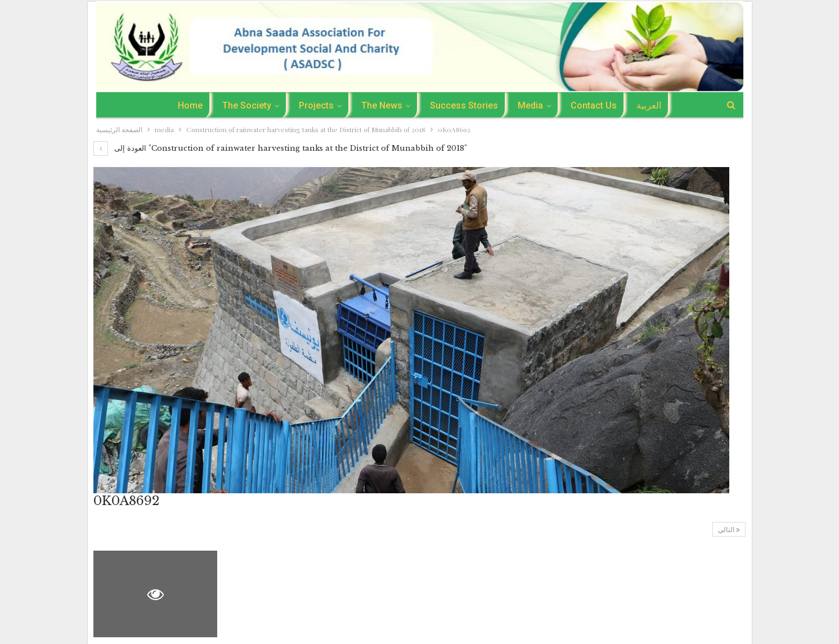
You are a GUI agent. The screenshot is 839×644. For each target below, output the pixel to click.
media (530, 105)
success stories (464, 105)
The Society (247, 105)
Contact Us (594, 105)
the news (382, 105)
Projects (316, 105)
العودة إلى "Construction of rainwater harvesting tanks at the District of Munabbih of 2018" (280, 148)
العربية (649, 105)
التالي (729, 530)
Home (190, 105)
